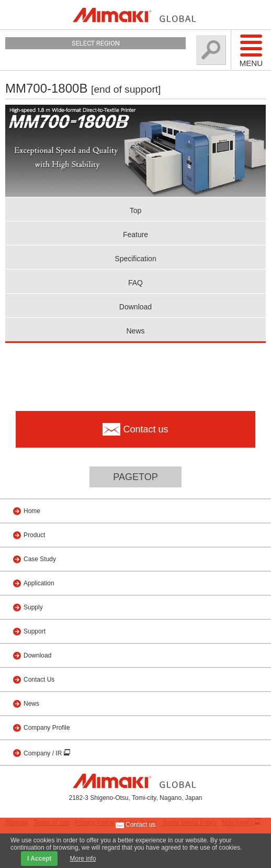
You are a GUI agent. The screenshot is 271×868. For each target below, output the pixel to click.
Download (135, 307)
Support (35, 631)
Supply (33, 607)
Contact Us (39, 680)
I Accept (39, 859)
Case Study (40, 559)
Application (39, 583)
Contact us (136, 825)
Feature (135, 235)
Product (34, 535)
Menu (251, 50)
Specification (135, 259)
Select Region (96, 43)
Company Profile (47, 728)
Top (136, 210)
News (135, 331)
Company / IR (44, 753)
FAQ (135, 283)
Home (32, 511)
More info (83, 859)
